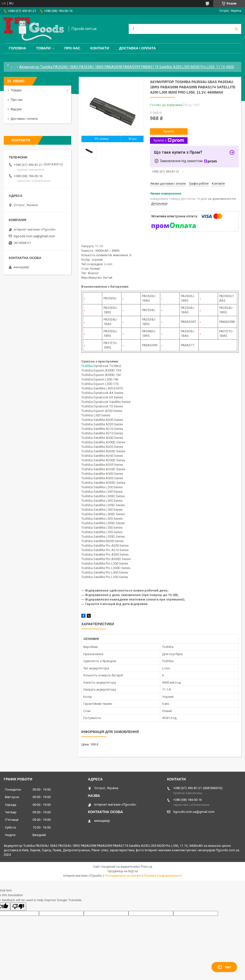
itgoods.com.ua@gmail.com (34, 236)
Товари (43, 48)
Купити (169, 131)
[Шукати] (236, 29)
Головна (17, 48)
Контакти (100, 48)
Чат (224, 967)
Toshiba (87, 366)
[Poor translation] (18, 907)
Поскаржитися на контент (123, 876)
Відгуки (16, 109)
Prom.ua (146, 867)
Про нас (72, 48)
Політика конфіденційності (163, 876)
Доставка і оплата (137, 48)
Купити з (169, 140)
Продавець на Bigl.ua (123, 871)
